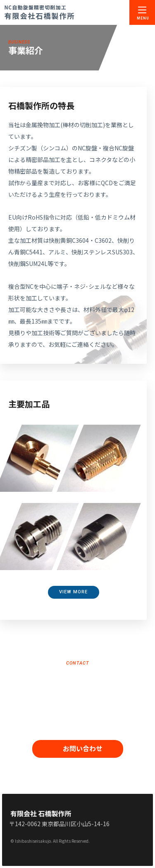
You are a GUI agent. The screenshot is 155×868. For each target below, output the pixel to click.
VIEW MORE (73, 592)
